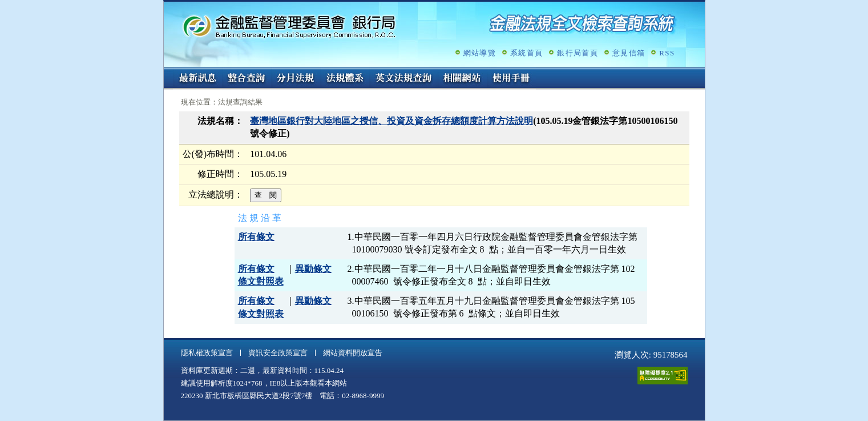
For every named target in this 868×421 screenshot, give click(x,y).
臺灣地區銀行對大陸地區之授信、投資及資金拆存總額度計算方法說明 (391, 121)
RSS (667, 53)
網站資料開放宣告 (353, 353)
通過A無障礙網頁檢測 (663, 376)
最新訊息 (197, 79)
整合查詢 (247, 79)
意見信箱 (629, 53)
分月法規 (296, 79)
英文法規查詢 (403, 79)
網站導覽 (480, 53)
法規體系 (345, 79)
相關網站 (462, 79)
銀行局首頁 (578, 53)
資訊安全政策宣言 (278, 353)
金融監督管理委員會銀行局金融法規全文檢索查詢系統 (289, 26)
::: (167, 72)
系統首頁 (526, 53)
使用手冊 (511, 79)
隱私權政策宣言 (207, 353)
